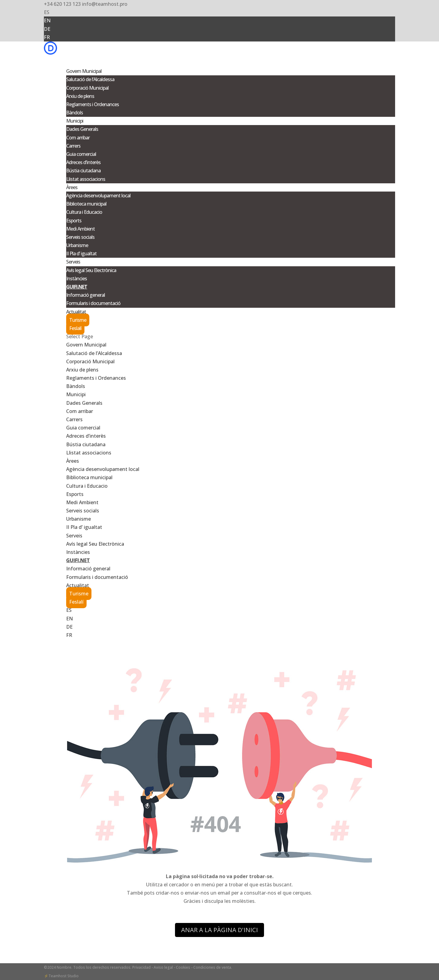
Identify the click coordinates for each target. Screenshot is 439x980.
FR (47, 37)
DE (47, 29)
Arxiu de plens (80, 96)
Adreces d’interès (83, 162)
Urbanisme (77, 245)
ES (47, 12)
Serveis (74, 536)
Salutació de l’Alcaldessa (90, 79)
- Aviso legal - (163, 967)
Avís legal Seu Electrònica (91, 270)
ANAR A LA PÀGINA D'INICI (220, 930)
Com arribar (78, 138)
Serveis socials (80, 237)
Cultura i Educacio (84, 212)
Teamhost (57, 976)
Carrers (73, 146)
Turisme (78, 320)
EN (47, 20)
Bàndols (75, 113)
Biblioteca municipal (86, 204)
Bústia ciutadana (83, 171)
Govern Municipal (86, 345)
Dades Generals (82, 129)
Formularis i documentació (93, 303)
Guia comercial (81, 154)
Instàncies (77, 278)
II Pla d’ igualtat (81, 253)
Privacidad (142, 967)
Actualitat (78, 585)
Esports (74, 221)
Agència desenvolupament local (98, 196)
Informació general (86, 295)
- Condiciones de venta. (212, 967)
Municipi (76, 394)
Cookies (183, 967)
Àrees (73, 461)
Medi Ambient (80, 229)
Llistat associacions (86, 179)
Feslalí (75, 328)
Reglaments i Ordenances (93, 104)
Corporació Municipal (87, 88)
